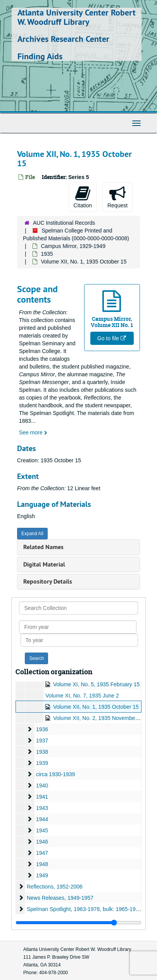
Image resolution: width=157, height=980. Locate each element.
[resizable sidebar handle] (78, 923)
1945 (42, 830)
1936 (42, 729)
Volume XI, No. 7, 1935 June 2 (82, 696)
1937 (42, 741)
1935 (47, 254)
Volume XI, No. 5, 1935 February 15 (96, 684)
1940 (42, 785)
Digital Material (44, 564)
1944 (42, 819)
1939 (42, 763)
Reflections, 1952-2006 (55, 887)
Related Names (43, 547)
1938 (42, 752)
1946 (42, 842)
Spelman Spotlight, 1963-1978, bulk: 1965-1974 (84, 909)
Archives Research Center (63, 39)
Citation (83, 197)
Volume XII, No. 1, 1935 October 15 (96, 707)
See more (33, 432)
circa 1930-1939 (55, 774)
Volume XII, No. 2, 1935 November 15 (99, 718)
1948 (42, 864)
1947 (42, 853)
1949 (42, 875)
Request (117, 197)
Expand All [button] (32, 534)
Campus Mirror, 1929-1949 (73, 246)
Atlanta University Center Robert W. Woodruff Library (77, 17)
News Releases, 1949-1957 (60, 898)
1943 (42, 808)
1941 (42, 797)
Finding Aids (40, 56)
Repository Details (48, 581)
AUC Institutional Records (64, 223)
